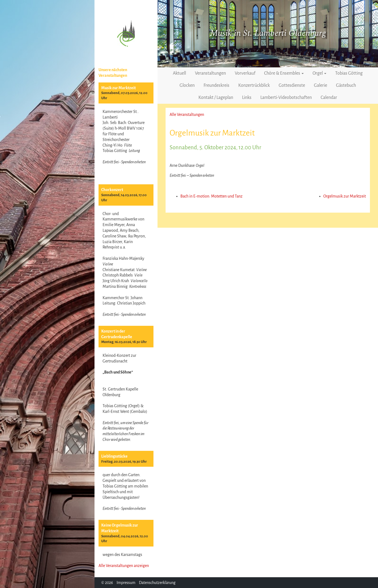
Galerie (321, 85)
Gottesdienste (292, 85)
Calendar (329, 98)
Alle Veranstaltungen (187, 115)
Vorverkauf (245, 73)
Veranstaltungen (210, 73)
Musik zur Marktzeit (118, 88)
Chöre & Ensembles (284, 73)
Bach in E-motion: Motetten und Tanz (211, 196)
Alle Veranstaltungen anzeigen (124, 566)
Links (247, 98)
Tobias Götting (349, 73)
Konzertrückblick (254, 85)
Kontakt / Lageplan (216, 98)
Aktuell (179, 73)
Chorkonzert (112, 190)
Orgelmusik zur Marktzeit (345, 196)
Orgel (319, 73)
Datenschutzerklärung (157, 583)
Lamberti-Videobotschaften (286, 98)
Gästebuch (346, 85)
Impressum (126, 583)
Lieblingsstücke (114, 456)
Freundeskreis (216, 85)
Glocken (187, 85)
